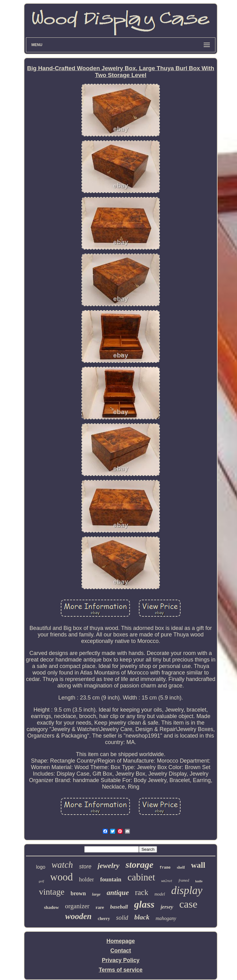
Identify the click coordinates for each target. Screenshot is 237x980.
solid (122, 918)
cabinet (141, 877)
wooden (78, 916)
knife (199, 881)
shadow (52, 907)
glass (144, 904)
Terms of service (121, 970)
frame (165, 868)
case (188, 904)
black (142, 917)
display (187, 890)
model (160, 894)
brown (78, 893)
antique (118, 893)
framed (184, 880)
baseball (119, 907)
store (85, 867)
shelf (181, 867)
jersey (167, 907)
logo (41, 867)
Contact (121, 951)
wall (198, 865)
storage (139, 864)
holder (87, 879)
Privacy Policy (121, 960)
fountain (111, 879)
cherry (104, 919)
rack (141, 892)
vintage (52, 892)
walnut (167, 881)
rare (100, 907)
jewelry (108, 866)
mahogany (166, 918)
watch (62, 865)
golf (41, 881)
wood (62, 877)
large (96, 894)
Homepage (121, 941)
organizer (77, 906)
